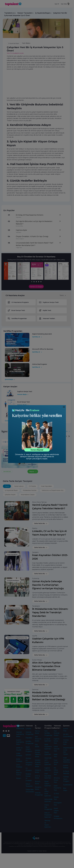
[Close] (64, 407)
